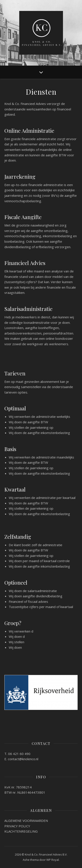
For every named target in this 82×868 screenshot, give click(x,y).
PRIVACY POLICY (17, 826)
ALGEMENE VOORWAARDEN (26, 821)
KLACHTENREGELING (21, 831)
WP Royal (53, 860)
